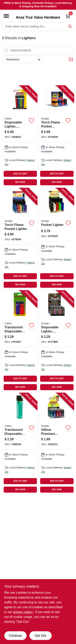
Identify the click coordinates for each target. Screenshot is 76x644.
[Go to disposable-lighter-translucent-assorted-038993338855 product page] (20, 136)
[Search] (70, 26)
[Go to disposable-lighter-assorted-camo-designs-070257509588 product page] (56, 341)
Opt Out (40, 636)
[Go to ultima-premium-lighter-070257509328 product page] (56, 444)
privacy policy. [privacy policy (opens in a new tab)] (23, 612)
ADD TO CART (20, 174)
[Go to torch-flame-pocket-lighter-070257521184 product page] (20, 239)
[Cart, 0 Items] (68, 16)
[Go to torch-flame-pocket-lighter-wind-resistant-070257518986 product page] (56, 136)
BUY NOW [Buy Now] (20, 182)
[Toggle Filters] (71, 60)
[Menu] (6, 16)
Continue (15, 636)
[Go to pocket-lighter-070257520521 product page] (56, 239)
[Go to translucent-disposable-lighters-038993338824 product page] (20, 341)
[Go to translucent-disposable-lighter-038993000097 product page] (20, 444)
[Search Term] (38, 26)
